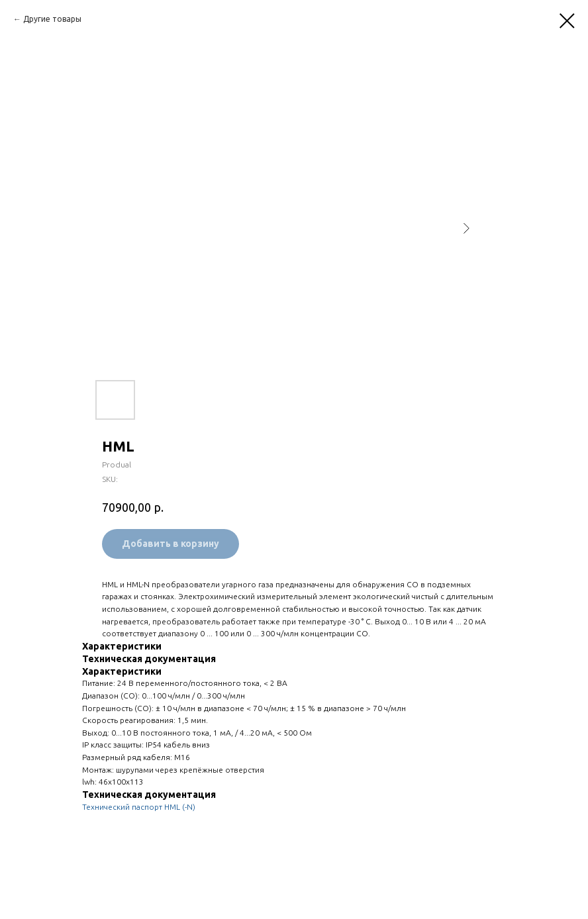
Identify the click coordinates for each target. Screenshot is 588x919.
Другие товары (52, 19)
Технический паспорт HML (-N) (139, 807)
